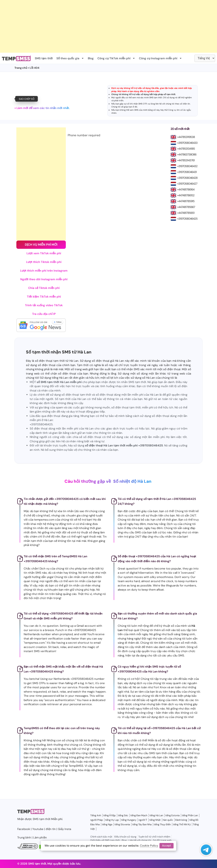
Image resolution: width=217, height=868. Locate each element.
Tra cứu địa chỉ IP (44, 314)
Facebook (24, 829)
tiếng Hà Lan (156, 815)
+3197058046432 (187, 166)
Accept (167, 846)
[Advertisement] (108, 26)
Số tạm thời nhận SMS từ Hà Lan (59, 352)
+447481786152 (186, 195)
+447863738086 (187, 155)
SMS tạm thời (44, 58)
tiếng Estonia (172, 815)
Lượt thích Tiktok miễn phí (44, 262)
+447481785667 (186, 207)
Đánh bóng (181, 820)
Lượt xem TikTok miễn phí (44, 253)
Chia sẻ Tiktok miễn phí (44, 288)
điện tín (186, 104)
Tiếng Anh (96, 815)
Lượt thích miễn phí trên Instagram (44, 271)
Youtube (38, 829)
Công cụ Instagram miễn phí (160, 58)
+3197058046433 (187, 143)
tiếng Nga (107, 824)
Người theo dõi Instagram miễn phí (44, 279)
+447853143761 (186, 160)
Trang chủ (21, 68)
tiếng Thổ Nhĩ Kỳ (182, 824)
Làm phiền (40, 838)
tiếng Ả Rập (109, 815)
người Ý (143, 820)
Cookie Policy (149, 846)
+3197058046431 (187, 172)
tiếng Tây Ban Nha (142, 824)
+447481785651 (186, 213)
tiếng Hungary (129, 820)
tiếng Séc (123, 815)
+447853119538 (186, 137)
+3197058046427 (187, 184)
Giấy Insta (64, 829)
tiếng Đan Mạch (139, 815)
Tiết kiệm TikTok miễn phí (44, 297)
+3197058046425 (187, 219)
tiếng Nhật (155, 820)
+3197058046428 (187, 178)
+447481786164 (186, 190)
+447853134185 (186, 149)
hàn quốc (168, 820)
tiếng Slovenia (122, 824)
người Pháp (97, 820)
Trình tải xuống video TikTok (44, 305)
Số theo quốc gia (70, 58)
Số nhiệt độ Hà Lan (132, 481)
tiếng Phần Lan (190, 815)
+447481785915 (186, 201)
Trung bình (24, 838)
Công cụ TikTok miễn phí (116, 58)
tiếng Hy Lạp (112, 820)
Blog (91, 58)
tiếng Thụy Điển (162, 824)
